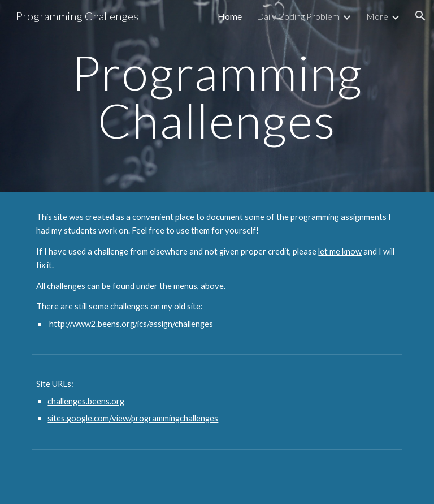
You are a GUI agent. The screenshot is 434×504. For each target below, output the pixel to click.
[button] (420, 16)
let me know (340, 251)
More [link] (377, 16)
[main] (217, 96)
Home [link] (230, 16)
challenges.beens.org (86, 401)
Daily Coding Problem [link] (298, 16)
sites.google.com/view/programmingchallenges (133, 418)
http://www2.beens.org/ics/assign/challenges (131, 324)
